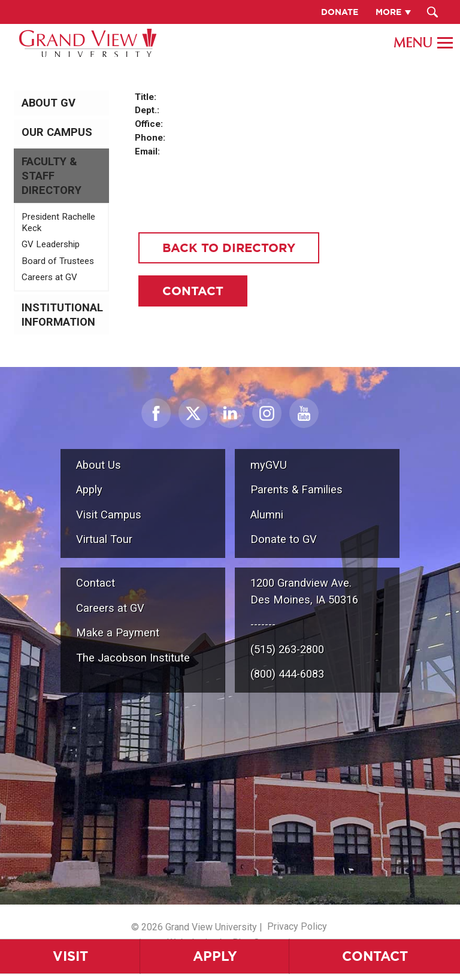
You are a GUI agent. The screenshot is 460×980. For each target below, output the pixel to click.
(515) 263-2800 (287, 649)
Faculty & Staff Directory (52, 176)
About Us (99, 465)
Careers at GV (49, 277)
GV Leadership (51, 244)
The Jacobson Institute (133, 658)
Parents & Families (296, 489)
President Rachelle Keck (58, 223)
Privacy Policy (297, 926)
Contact (375, 956)
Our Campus (57, 132)
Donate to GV (284, 539)
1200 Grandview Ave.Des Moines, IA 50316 (304, 591)
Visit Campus (109, 515)
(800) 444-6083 (287, 674)
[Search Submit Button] (433, 12)
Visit (70, 956)
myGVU (269, 465)
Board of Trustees (58, 261)
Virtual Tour (104, 539)
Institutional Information (62, 315)
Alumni (267, 515)
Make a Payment (118, 632)
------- (263, 624)
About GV (49, 103)
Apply (215, 956)
